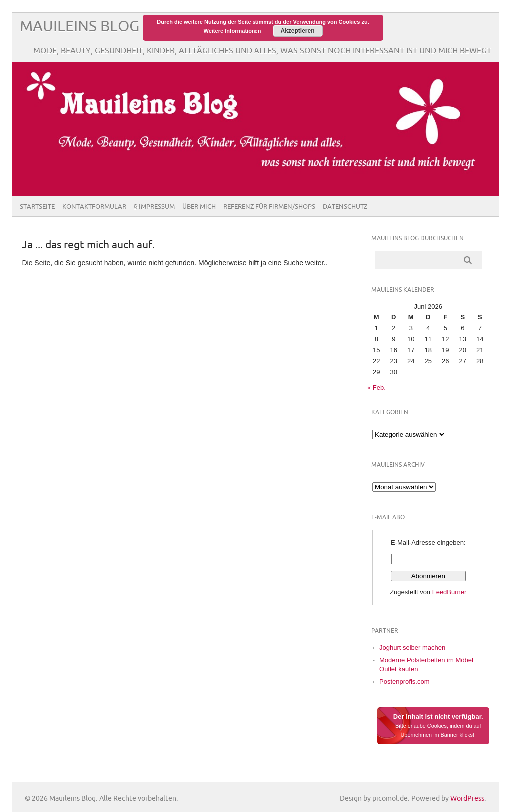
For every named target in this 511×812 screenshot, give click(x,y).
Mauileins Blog (80, 27)
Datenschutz (345, 207)
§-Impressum (154, 207)
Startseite (37, 207)
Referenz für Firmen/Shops (269, 207)
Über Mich (199, 207)
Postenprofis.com (404, 681)
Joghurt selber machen (412, 647)
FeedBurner (449, 592)
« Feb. (377, 387)
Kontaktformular (94, 207)
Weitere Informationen (233, 31)
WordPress (467, 798)
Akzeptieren (297, 31)
